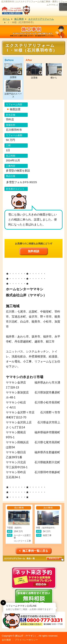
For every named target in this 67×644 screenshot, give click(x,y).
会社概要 (6, 640)
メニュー (63, 7)
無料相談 (34, 251)
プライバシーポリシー (26, 640)
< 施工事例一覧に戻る (33, 551)
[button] (3, 603)
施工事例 (19, 19)
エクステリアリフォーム (41, 19)
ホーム (6, 19)
